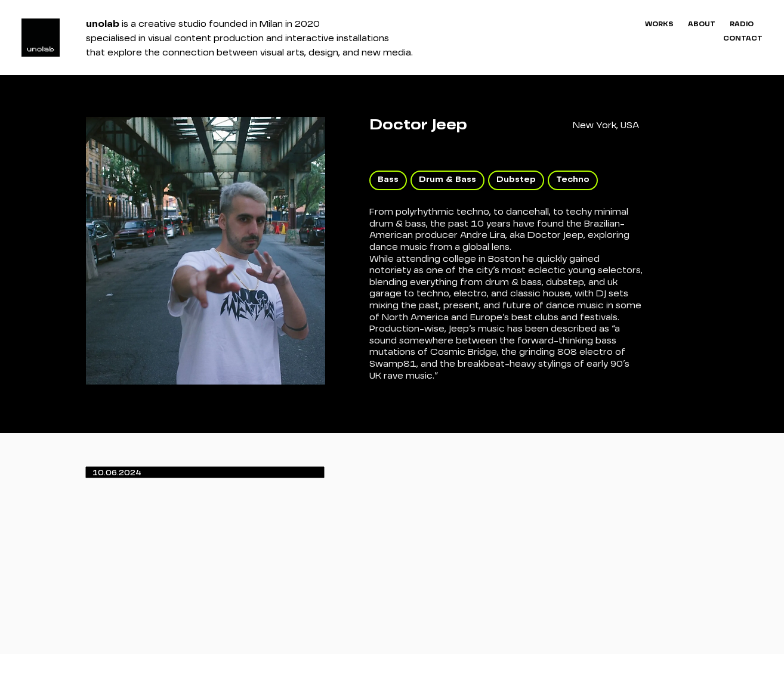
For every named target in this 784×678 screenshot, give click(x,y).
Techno (572, 179)
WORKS (659, 24)
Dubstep (516, 179)
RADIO (742, 24)
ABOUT (702, 24)
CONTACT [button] (743, 39)
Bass (388, 179)
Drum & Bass (447, 179)
